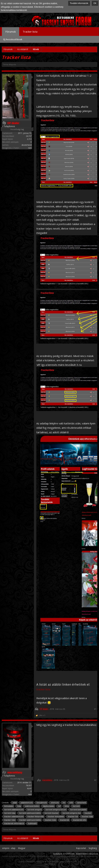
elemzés (54, 803)
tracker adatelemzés (13, 817)
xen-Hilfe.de (73, 856)
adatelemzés (26, 803)
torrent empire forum (55, 810)
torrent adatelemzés (13, 810)
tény (66, 806)
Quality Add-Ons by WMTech (50, 861)
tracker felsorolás (35, 817)
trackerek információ (14, 823)
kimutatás (8, 806)
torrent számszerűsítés (29, 813)
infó (71, 803)
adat (14, 803)
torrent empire (34, 810)
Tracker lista (30, 32)
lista (19, 806)
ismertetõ (81, 803)
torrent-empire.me (71, 813)
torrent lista (9, 813)
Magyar (22, 848)
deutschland (27, 145)
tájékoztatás (48, 806)
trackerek (64, 820)
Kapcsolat (81, 848)
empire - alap (9, 848)
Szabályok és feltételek (64, 854)
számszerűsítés (31, 806)
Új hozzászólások (13, 39)
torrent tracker (51, 813)
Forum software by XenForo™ (28, 856)
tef (59, 806)
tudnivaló (32, 823)
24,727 (29, 136)
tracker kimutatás (55, 817)
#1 (95, 709)
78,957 (29, 785)
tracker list (72, 817)
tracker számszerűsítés (30, 820)
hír (64, 803)
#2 (95, 780)
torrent (76, 806)
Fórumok (11, 32)
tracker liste (9, 820)
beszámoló (41, 803)
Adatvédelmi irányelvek (87, 854)
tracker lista (87, 817)
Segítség (93, 848)
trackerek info (79, 820)
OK (95, 3)
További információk (79, 3)
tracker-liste (50, 820)
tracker (87, 813)
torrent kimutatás (78, 810)
